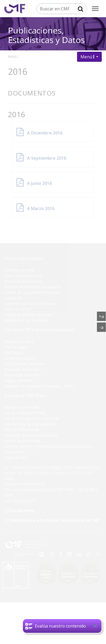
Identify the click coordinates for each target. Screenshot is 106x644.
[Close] (95, 627)
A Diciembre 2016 (45, 133)
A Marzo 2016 (41, 208)
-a (103, 327)
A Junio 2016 (39, 183)
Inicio (12, 56)
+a (102, 316)
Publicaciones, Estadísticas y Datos (46, 30)
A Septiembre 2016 (47, 158)
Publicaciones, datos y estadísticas (52, 56)
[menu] (95, 9)
